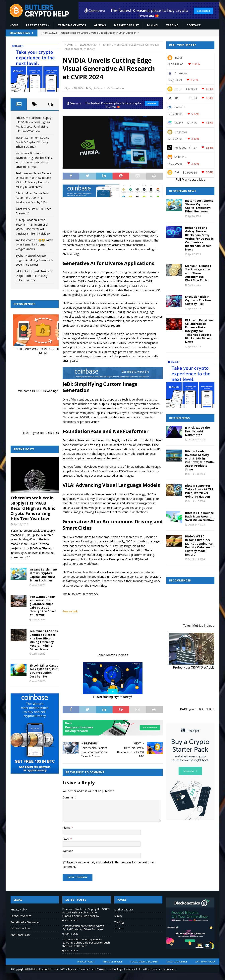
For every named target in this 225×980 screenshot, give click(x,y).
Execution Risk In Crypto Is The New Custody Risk (198, 300)
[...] (28, 557)
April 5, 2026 (194, 308)
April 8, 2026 (21, 524)
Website (68, 851)
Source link (70, 611)
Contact (194, 25)
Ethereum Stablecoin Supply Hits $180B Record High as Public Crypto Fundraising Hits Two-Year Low (33, 508)
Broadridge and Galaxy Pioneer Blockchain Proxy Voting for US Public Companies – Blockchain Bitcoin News (199, 239)
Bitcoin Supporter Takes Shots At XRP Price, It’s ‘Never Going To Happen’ (199, 491)
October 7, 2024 (196, 501)
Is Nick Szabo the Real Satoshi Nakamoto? (197, 431)
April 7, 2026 (194, 254)
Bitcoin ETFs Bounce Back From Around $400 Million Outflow (200, 516)
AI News (100, 25)
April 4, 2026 (194, 346)
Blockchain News (183, 191)
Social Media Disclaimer (25, 922)
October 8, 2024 (196, 439)
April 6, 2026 (194, 285)
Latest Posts (36, 25)
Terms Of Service (21, 916)
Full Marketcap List (190, 180)
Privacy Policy (19, 909)
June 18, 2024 (76, 88)
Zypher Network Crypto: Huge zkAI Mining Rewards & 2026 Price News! (34, 260)
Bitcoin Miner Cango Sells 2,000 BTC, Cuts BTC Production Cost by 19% (32, 198)
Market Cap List (126, 25)
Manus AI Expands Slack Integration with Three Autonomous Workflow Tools (198, 273)
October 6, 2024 (196, 559)
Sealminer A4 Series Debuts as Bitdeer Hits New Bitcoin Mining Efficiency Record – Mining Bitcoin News (44, 640)
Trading (172, 25)
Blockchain (117, 88)
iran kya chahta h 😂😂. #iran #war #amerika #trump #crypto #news (34, 245)
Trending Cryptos (72, 25)
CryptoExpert (97, 88)
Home (14, 25)
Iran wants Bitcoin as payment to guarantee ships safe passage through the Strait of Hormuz (43, 606)
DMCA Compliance (22, 928)
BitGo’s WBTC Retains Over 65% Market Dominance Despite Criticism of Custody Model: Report (199, 545)
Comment (69, 797)
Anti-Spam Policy (21, 935)
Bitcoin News (179, 418)
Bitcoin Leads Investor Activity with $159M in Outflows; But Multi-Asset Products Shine (200, 460)
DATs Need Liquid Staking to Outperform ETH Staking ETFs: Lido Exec (34, 276)
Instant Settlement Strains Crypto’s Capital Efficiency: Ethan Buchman (32, 142)
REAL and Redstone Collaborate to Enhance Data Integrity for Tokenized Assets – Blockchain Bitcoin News (199, 331)
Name (67, 827)
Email (66, 839)
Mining (152, 25)
